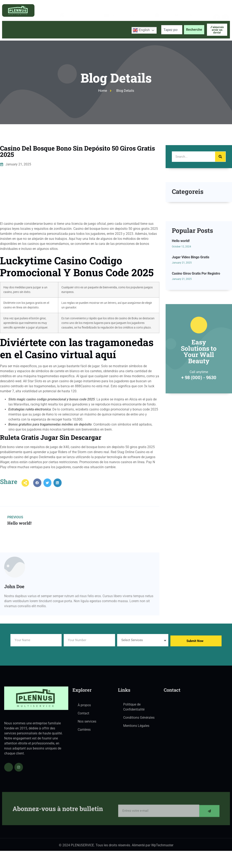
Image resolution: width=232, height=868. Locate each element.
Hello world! (181, 281)
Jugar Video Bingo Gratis (191, 297)
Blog (90, 30)
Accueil (12, 30)
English (141, 30)
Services (70, 30)
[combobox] (172, 30)
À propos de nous (39, 30)
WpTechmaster (162, 847)
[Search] (220, 157)
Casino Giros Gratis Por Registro (196, 314)
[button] (37, 488)
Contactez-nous (114, 30)
